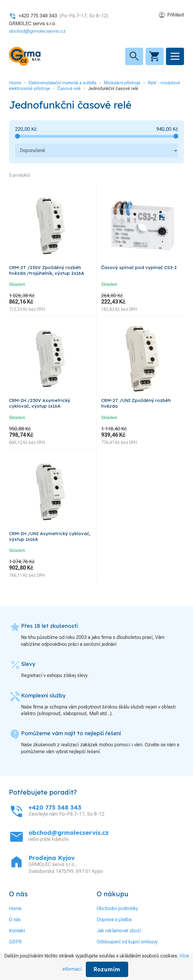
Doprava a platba (114, 920)
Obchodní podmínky (117, 908)
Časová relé (69, 88)
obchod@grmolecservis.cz (38, 31)
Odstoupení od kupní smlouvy (127, 942)
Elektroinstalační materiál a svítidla (62, 83)
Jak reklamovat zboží (119, 931)
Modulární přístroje (122, 83)
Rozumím (107, 969)
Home (15, 83)
